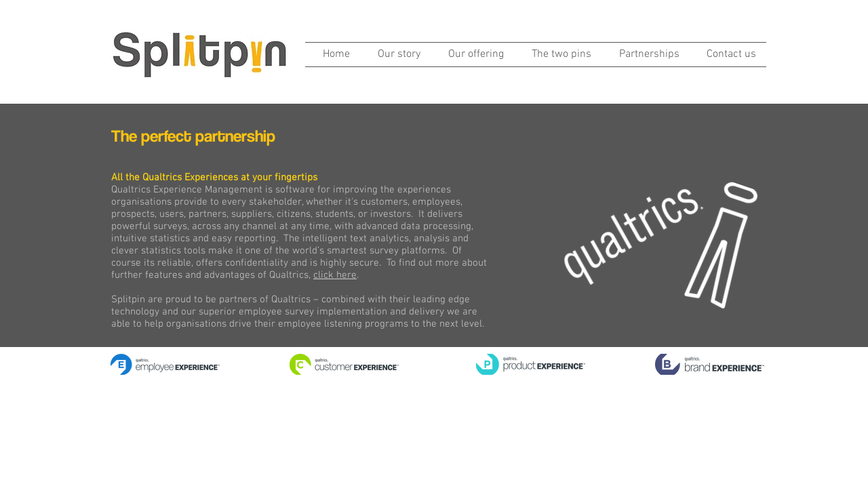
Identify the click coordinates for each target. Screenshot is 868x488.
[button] (472, 55)
